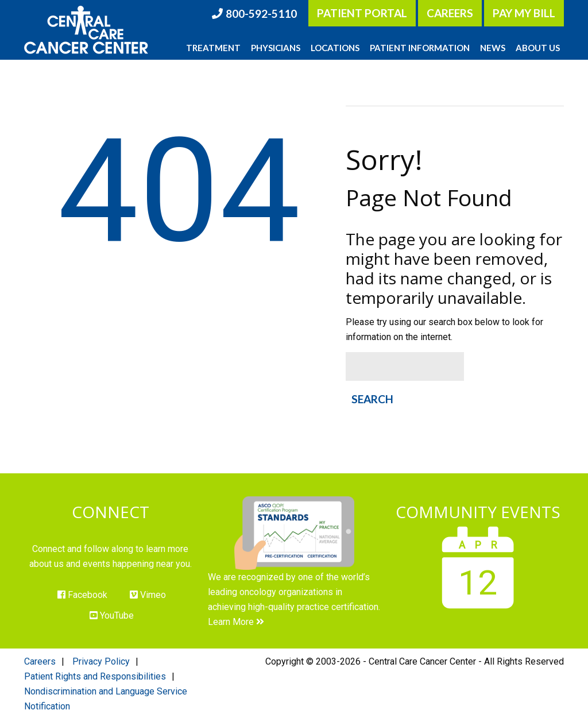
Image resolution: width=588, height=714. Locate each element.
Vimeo (148, 595)
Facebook (82, 595)
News (493, 48)
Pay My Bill (524, 13)
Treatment (213, 48)
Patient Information (420, 48)
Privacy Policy (101, 661)
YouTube (112, 615)
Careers (450, 13)
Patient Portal (362, 13)
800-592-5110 (261, 13)
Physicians (276, 48)
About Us (538, 48)
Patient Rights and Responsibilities (95, 676)
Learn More (236, 622)
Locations (335, 48)
